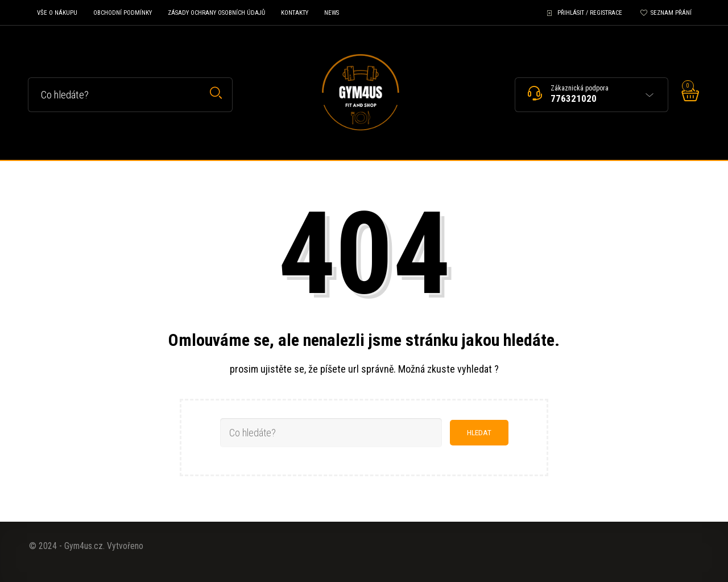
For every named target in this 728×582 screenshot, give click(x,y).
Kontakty (295, 13)
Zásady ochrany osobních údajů (216, 13)
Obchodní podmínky (123, 13)
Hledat (216, 93)
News (332, 13)
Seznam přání (671, 13)
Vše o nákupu (57, 13)
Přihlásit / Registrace (590, 13)
